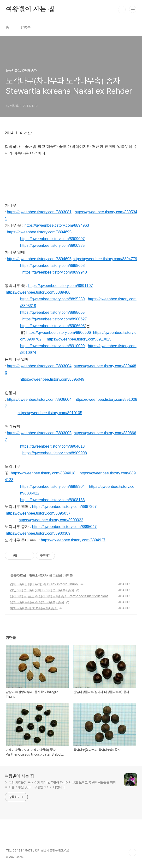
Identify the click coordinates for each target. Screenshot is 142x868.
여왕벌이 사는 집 (30, 10)
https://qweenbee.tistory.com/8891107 (61, 286)
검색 (122, 10)
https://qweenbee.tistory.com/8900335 (52, 245)
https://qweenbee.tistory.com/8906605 (52, 326)
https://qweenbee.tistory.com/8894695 (39, 232)
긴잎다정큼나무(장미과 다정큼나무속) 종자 (42, 590)
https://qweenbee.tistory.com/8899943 (55, 272)
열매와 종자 (37, 576)
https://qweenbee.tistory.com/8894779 (105, 259)
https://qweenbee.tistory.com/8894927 (73, 540)
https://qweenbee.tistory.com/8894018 (43, 473)
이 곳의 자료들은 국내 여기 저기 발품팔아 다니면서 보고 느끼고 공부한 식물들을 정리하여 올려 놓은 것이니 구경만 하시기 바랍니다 (60, 785)
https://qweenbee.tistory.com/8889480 (38, 292)
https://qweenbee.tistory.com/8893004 (39, 366)
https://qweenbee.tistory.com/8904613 (52, 446)
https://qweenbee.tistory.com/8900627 (55, 319)
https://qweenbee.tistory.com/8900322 (51, 520)
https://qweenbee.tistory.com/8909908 (55, 453)
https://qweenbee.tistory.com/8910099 (52, 346)
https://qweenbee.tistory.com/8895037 (38, 513)
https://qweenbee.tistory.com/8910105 (50, 413)
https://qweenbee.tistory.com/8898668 (52, 266)
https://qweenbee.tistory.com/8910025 (79, 339)
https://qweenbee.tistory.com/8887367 (64, 507)
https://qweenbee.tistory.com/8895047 (64, 527)
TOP (132, 852)
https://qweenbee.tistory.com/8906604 (39, 399)
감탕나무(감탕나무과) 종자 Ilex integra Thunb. (44, 584)
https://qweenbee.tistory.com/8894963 (57, 225)
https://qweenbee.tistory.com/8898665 (52, 312)
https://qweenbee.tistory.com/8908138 (52, 500)
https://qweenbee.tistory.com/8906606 (59, 332)
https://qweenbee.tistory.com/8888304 (52, 486)
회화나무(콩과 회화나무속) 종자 (34, 608)
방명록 (26, 27)
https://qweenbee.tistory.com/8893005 (39, 433)
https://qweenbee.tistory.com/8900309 (38, 533)
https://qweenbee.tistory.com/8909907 (52, 239)
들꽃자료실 (18, 576)
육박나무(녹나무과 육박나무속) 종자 (37, 602)
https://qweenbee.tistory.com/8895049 (52, 379)
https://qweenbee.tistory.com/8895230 (52, 299)
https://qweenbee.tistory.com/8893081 (39, 212)
